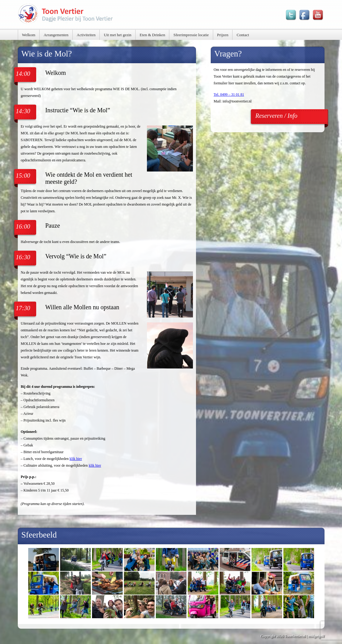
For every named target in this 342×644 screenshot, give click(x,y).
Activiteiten (86, 35)
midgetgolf (316, 636)
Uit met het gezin (117, 35)
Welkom (29, 35)
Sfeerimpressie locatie (191, 35)
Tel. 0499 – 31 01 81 (229, 94)
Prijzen (223, 35)
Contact (243, 35)
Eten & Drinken (152, 35)
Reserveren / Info (277, 116)
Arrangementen (56, 35)
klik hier (76, 459)
